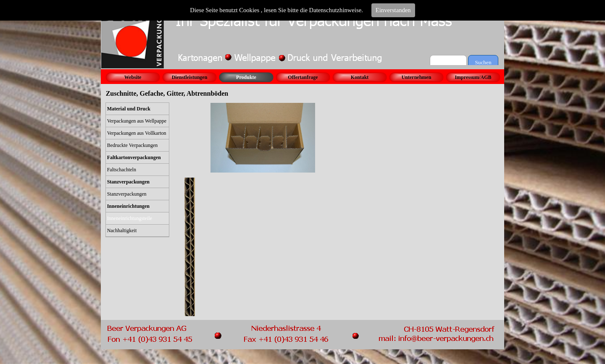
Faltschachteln (122, 170)
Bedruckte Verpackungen (133, 145)
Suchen (483, 62)
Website (133, 77)
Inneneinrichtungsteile (130, 218)
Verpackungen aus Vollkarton (137, 133)
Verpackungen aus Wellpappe (137, 121)
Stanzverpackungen (127, 194)
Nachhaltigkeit (122, 230)
